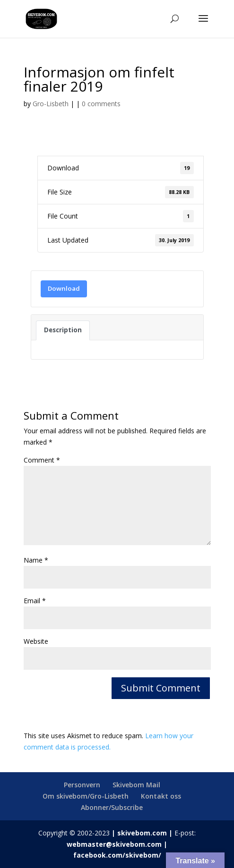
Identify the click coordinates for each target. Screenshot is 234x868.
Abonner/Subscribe (112, 807)
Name (36, 560)
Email (35, 601)
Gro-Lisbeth (51, 104)
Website (36, 641)
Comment (42, 460)
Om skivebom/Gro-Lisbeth (86, 796)
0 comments (101, 104)
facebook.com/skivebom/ (117, 855)
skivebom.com (142, 833)
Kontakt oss (161, 796)
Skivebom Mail (136, 785)
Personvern (82, 785)
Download (64, 288)
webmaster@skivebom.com (114, 844)
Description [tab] (63, 330)
